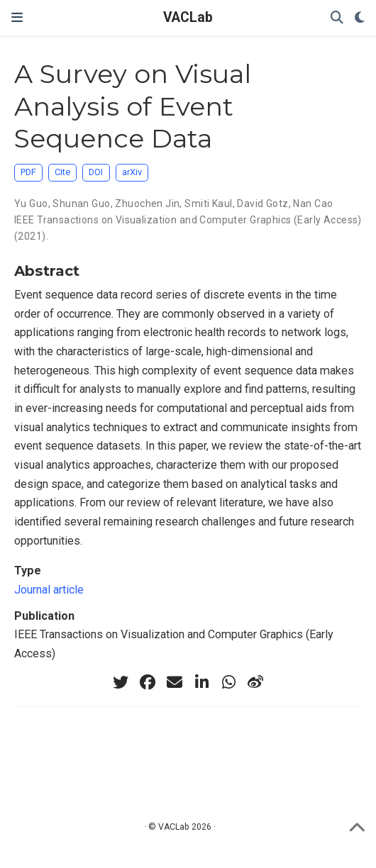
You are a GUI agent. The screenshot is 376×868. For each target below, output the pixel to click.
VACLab (188, 17)
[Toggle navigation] (17, 18)
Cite (62, 172)
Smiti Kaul (208, 204)
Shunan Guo (81, 204)
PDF (28, 172)
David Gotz (262, 204)
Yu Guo (31, 204)
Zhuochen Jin (147, 204)
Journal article (49, 590)
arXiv (132, 172)
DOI (96, 172)
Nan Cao (313, 204)
